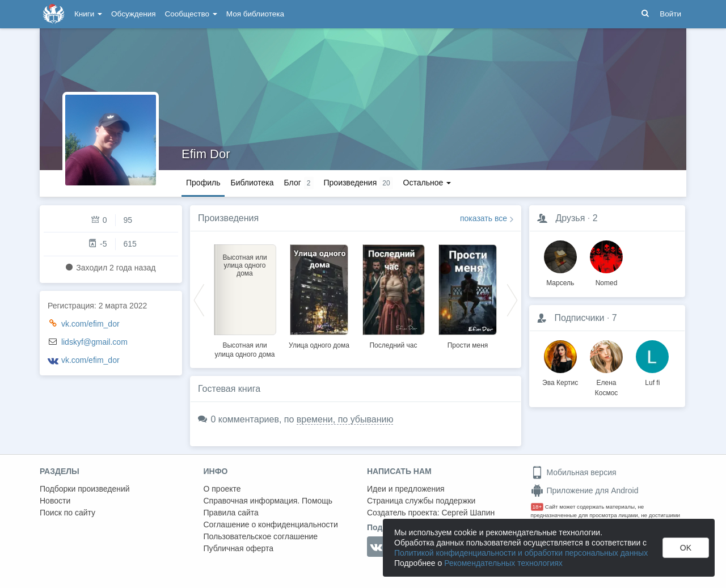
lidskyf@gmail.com (94, 342)
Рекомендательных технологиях (503, 563)
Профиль (203, 183)
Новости (55, 501)
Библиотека (252, 183)
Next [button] (512, 299)
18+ (537, 507)
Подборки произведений (85, 489)
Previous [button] (199, 299)
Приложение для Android (585, 490)
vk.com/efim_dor (90, 324)
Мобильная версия (574, 472)
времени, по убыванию (345, 419)
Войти (670, 14)
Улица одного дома (319, 345)
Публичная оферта (239, 548)
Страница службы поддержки (421, 501)
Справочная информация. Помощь (268, 501)
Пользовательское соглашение (261, 536)
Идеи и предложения (406, 489)
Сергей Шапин (468, 513)
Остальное (427, 183)
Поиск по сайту (67, 513)
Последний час (393, 345)
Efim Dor (206, 154)
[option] (245, 299)
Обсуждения (133, 14)
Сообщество (191, 14)
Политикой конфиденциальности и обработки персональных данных (521, 553)
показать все (484, 218)
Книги (88, 14)
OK (686, 548)
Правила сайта (231, 513)
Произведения (228, 218)
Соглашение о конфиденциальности (271, 524)
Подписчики (579, 318)
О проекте (222, 489)
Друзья (570, 218)
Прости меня (468, 345)
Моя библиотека (255, 14)
